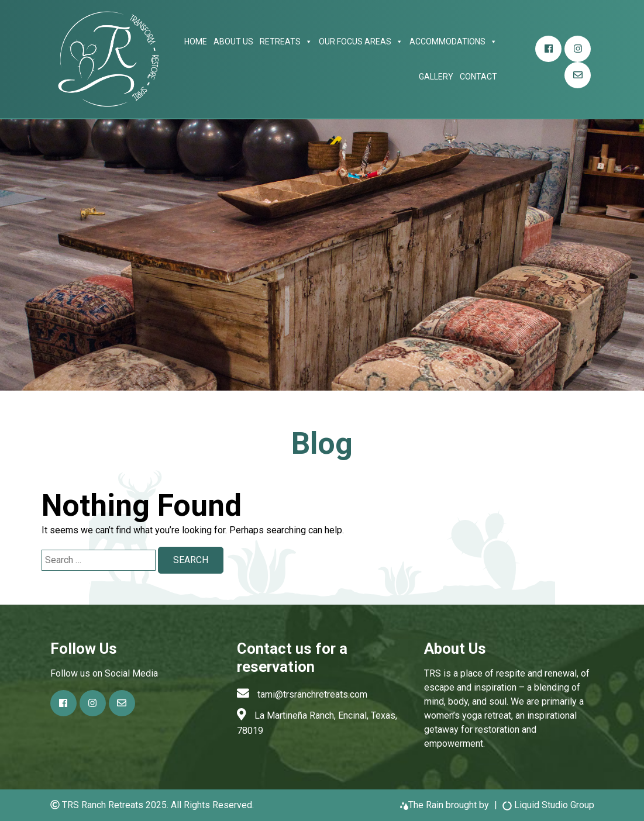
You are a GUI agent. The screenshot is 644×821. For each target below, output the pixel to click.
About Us (233, 42)
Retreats (286, 42)
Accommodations (453, 42)
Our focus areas (361, 42)
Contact (478, 77)
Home (196, 42)
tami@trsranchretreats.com (312, 694)
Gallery (436, 77)
